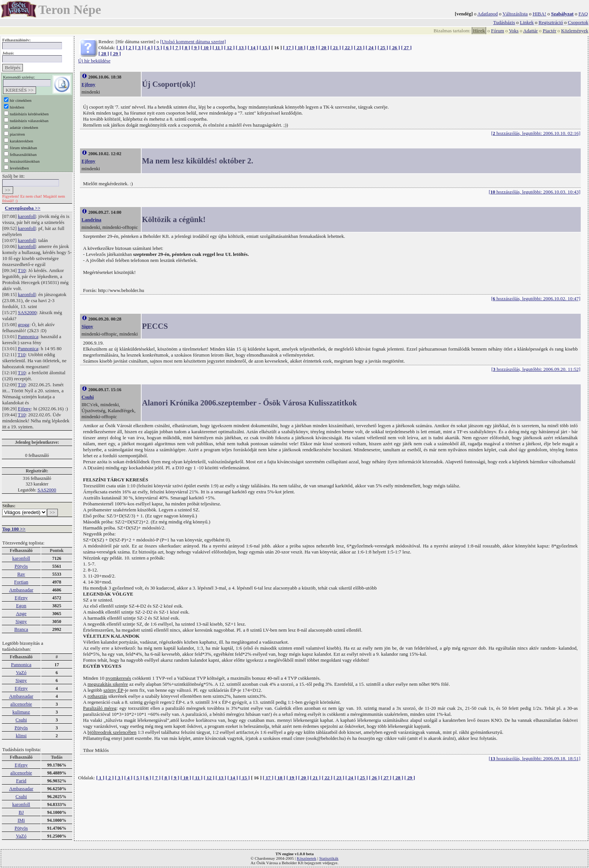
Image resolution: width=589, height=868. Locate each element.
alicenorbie (21, 704)
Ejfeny (25, 409)
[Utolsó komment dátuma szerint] (193, 42)
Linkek (527, 22)
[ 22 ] (347, 48)
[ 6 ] (168, 48)
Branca (21, 629)
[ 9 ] (195, 48)
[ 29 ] (115, 54)
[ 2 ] (130, 48)
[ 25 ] (383, 48)
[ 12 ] (229, 48)
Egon (21, 606)
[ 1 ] (121, 48)
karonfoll (27, 216)
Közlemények (575, 31)
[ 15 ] (265, 48)
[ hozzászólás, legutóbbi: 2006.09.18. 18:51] (535, 758)
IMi (21, 820)
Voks (514, 31)
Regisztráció (551, 22)
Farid (21, 781)
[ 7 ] (177, 48)
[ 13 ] (241, 48)
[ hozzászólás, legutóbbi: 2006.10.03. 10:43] (535, 192)
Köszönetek (307, 858)
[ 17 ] (288, 48)
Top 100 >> (14, 529)
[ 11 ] (218, 48)
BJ (21, 812)
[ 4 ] (149, 48)
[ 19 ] (312, 48)
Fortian (21, 582)
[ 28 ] (104, 54)
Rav (21, 574)
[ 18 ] (300, 48)
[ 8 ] (186, 48)
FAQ (583, 14)
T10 (22, 270)
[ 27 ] (406, 48)
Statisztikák (329, 858)
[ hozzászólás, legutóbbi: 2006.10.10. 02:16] (536, 133)
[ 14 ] (253, 48)
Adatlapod (488, 14)
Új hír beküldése (94, 61)
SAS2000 (27, 312)
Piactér (550, 31)
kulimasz (21, 712)
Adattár (531, 31)
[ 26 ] (394, 48)
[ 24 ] (371, 48)
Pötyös (21, 566)
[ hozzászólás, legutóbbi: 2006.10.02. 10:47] (536, 299)
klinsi (21, 736)
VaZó (21, 672)
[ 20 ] (324, 48)
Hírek (479, 31)
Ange (21, 613)
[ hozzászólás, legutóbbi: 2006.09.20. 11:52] (536, 369)
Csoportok (578, 22)
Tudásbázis (504, 22)
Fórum (498, 31)
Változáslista (515, 14)
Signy (21, 621)
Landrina (91, 220)
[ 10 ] (206, 48)
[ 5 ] (158, 48)
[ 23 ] (359, 48)
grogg (24, 324)
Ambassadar (21, 590)
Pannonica (28, 336)
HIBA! (539, 14)
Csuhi (21, 720)
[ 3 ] (139, 48)
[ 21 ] (335, 48)
